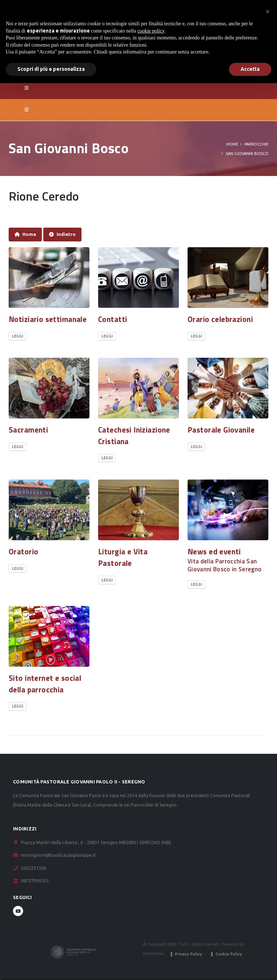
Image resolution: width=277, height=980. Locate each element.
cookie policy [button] (151, 31)
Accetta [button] (250, 69)
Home (232, 144)
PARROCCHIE (256, 144)
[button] (268, 12)
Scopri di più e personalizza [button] (51, 69)
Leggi (17, 336)
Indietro (62, 234)
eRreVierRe (154, 953)
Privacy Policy (188, 954)
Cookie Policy (229, 954)
